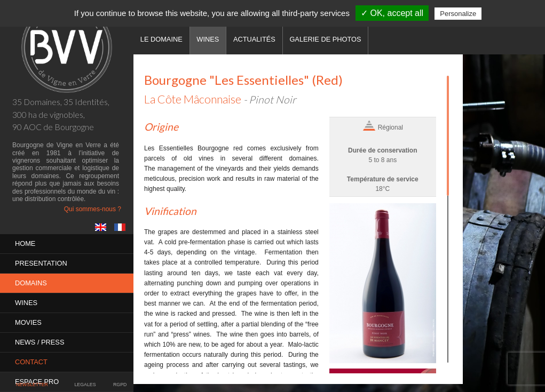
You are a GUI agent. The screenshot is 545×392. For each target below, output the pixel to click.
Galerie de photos (325, 39)
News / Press (40, 342)
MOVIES (28, 322)
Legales (85, 385)
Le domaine (161, 39)
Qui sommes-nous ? (93, 209)
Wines (26, 303)
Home (25, 243)
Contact (31, 362)
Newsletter (32, 385)
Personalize (458, 14)
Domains (31, 283)
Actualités (254, 39)
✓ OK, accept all (392, 13)
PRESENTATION (41, 263)
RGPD (120, 385)
